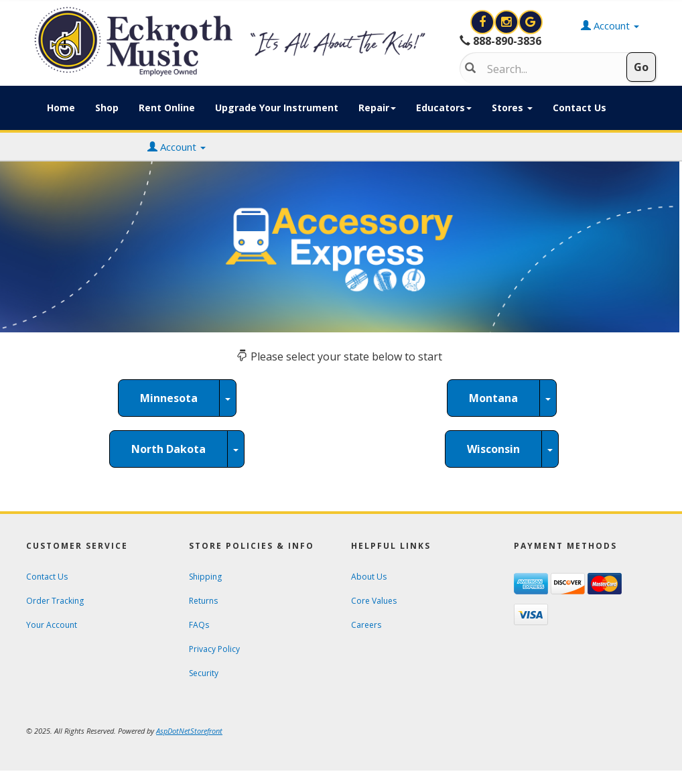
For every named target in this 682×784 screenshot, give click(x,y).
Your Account (52, 625)
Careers (366, 625)
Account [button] (610, 25)
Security (204, 673)
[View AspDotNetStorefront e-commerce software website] (189, 731)
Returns (203, 601)
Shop (107, 108)
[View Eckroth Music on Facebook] (484, 22)
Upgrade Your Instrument (277, 108)
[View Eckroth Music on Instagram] (508, 22)
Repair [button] (377, 108)
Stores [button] (512, 108)
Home (61, 108)
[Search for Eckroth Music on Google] (531, 22)
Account (177, 147)
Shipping (205, 577)
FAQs (199, 625)
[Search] (550, 69)
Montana (493, 398)
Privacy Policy (214, 649)
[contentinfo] (233, 42)
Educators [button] (444, 108)
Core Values (374, 601)
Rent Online (167, 108)
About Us (369, 577)
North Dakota (168, 449)
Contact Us (579, 108)
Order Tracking (55, 601)
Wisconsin (493, 449)
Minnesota (169, 398)
